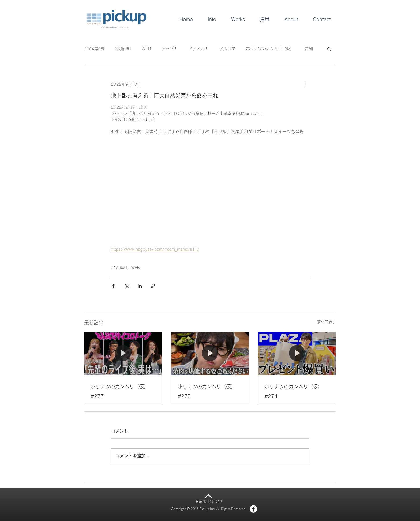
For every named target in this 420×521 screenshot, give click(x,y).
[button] (329, 49)
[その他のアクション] (306, 84)
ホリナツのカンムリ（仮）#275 (207, 391)
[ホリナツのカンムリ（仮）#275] (210, 354)
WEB (146, 49)
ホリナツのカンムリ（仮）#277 (120, 391)
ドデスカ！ (198, 49)
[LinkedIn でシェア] (140, 286)
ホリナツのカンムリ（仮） (270, 49)
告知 (309, 49)
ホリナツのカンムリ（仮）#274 (294, 391)
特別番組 (123, 49)
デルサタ (227, 49)
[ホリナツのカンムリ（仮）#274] (297, 354)
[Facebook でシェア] (113, 286)
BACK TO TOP (209, 502)
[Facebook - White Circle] (253, 509)
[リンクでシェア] (153, 286)
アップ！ (170, 49)
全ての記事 (94, 49)
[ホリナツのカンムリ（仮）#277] (123, 354)
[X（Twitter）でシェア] (127, 286)
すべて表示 (327, 322)
